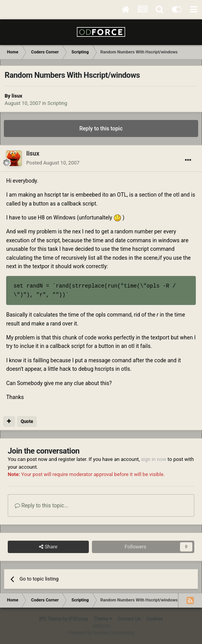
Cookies (155, 619)
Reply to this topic (101, 128)
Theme (103, 619)
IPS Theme (50, 619)
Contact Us (129, 619)
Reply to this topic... (42, 505)
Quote (27, 421)
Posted (53, 163)
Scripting (57, 103)
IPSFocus (78, 619)
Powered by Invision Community (101, 633)
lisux (17, 96)
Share (48, 547)
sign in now (154, 459)
